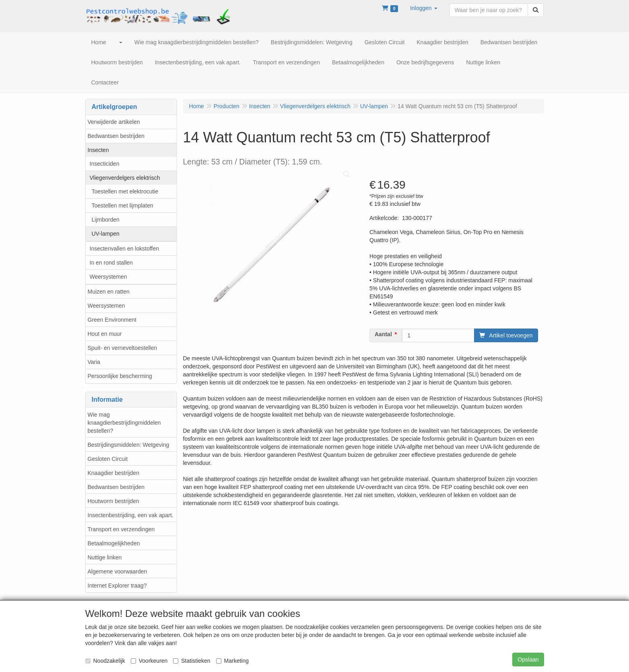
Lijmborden (106, 220)
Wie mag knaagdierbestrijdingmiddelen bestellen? (124, 423)
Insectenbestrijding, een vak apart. (131, 515)
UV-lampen (106, 234)
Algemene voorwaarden (118, 571)
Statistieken (192, 661)
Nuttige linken (105, 557)
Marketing (232, 661)
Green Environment (112, 320)
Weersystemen (108, 277)
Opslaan (528, 660)
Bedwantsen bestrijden (116, 136)
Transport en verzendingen (121, 529)
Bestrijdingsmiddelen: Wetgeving (129, 445)
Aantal (383, 334)
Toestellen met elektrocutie (125, 191)
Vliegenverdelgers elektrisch (125, 178)
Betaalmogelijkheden (114, 543)
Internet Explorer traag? (117, 586)
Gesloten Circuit (108, 459)
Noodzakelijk (105, 661)
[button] (424, 8)
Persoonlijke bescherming (120, 376)
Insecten (98, 150)
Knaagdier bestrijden (113, 473)
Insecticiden (105, 164)
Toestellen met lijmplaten (123, 206)
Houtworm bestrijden (113, 501)
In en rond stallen (111, 263)
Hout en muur (105, 334)
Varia (94, 362)
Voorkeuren (149, 661)
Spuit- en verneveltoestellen (123, 348)
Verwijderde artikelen (114, 122)
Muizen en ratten (109, 292)
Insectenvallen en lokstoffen (125, 249)
